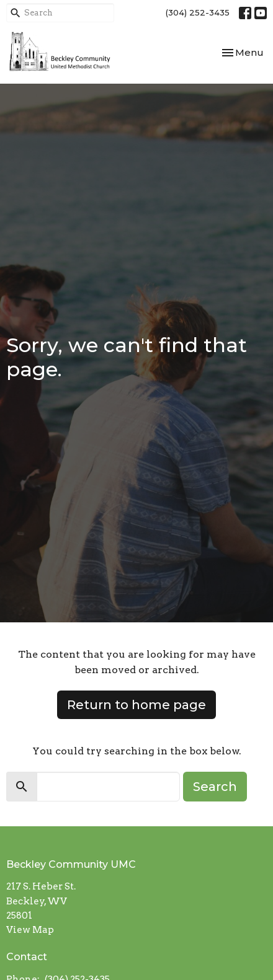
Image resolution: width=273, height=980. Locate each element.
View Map (30, 930)
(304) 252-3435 (198, 12)
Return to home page (136, 705)
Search (215, 787)
